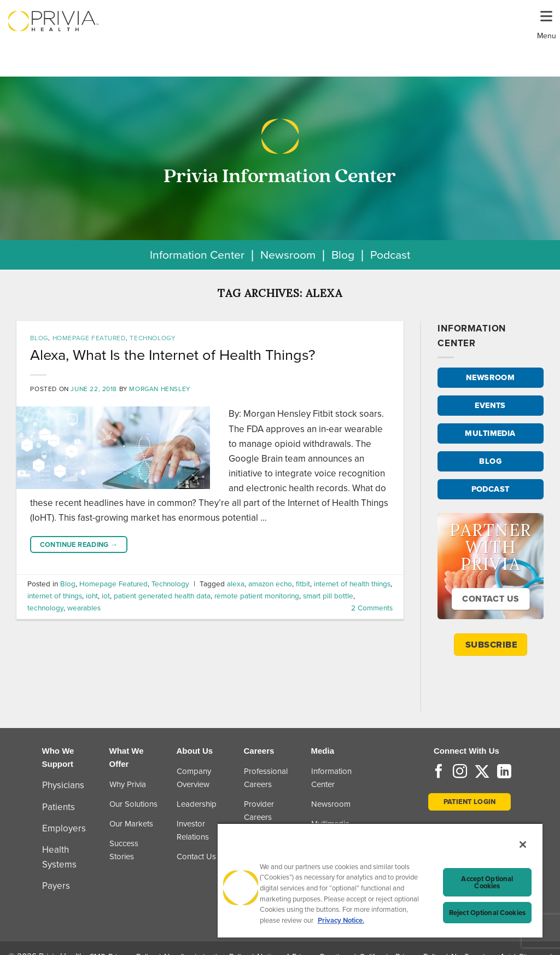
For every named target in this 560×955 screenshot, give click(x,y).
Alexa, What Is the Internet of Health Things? (173, 355)
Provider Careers (259, 811)
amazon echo (270, 584)
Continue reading (79, 545)
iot (106, 596)
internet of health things (352, 584)
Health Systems (59, 857)
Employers (64, 828)
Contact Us (196, 857)
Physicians (63, 785)
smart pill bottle (328, 596)
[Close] (523, 845)
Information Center (197, 255)
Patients (59, 807)
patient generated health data (162, 596)
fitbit (303, 584)
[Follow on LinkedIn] (504, 772)
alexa (236, 584)
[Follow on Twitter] (482, 772)
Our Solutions (133, 804)
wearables (84, 608)
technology (45, 608)
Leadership (197, 804)
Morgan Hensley (159, 389)
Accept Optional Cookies (487, 882)
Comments (372, 608)
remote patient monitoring (257, 596)
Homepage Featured (89, 338)
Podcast (390, 255)
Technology (152, 338)
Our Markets (131, 824)
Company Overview (194, 778)
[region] (380, 880)
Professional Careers (266, 778)
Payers (56, 886)
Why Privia (128, 784)
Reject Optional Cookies (487, 913)
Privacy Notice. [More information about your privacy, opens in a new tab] (341, 920)
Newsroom (288, 255)
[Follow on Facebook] (439, 772)
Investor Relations (193, 830)
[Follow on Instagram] (460, 772)
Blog (343, 255)
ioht (92, 596)
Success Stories (124, 850)
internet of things (55, 596)
